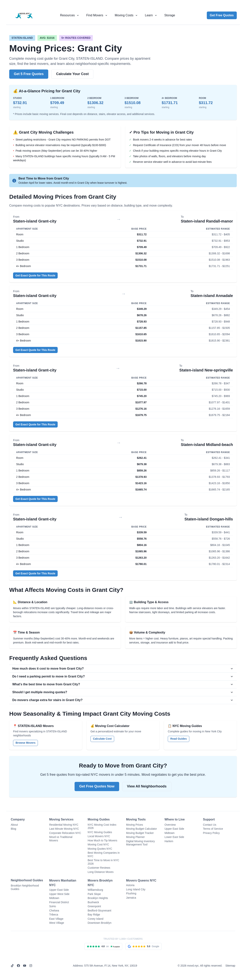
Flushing (131, 893)
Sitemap (230, 966)
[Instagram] (31, 966)
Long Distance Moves (101, 872)
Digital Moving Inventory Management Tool (140, 843)
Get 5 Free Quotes (29, 74)
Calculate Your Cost (72, 74)
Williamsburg (95, 890)
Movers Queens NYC (141, 880)
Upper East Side (174, 829)
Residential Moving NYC (64, 825)
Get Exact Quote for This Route (35, 275)
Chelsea (54, 911)
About (14, 825)
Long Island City (136, 889)
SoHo (53, 906)
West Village (57, 923)
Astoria (130, 885)
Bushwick (93, 902)
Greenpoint (94, 906)
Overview (170, 825)
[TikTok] (12, 966)
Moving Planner (135, 837)
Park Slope (94, 894)
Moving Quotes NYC (100, 849)
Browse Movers (25, 743)
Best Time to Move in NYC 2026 (103, 862)
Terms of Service (213, 829)
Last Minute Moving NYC (64, 829)
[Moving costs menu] (126, 15)
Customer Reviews (99, 868)
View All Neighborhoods (147, 786)
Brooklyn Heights (98, 898)
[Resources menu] (70, 15)
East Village (56, 919)
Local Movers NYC (99, 836)
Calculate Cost (102, 739)
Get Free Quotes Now (97, 786)
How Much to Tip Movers (102, 840)
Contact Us (210, 825)
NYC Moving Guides (100, 832)
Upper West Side (59, 894)
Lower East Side (174, 837)
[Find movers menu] (97, 15)
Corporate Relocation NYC (65, 833)
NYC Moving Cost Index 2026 (102, 826)
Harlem (169, 841)
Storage (170, 15)
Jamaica (131, 898)
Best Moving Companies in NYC (104, 854)
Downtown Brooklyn (100, 923)
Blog (13, 829)
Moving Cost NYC (98, 844)
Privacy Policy (211, 833)
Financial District (59, 902)
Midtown (170, 833)
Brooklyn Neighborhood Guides (25, 887)
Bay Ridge (94, 915)
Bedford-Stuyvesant (99, 911)
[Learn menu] (151, 15)
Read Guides (179, 739)
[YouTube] (25, 966)
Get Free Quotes (222, 15)
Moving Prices (135, 825)
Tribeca (54, 915)
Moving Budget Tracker (140, 833)
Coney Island (96, 919)
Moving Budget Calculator (141, 829)
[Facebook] (18, 966)
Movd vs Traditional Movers (61, 839)
